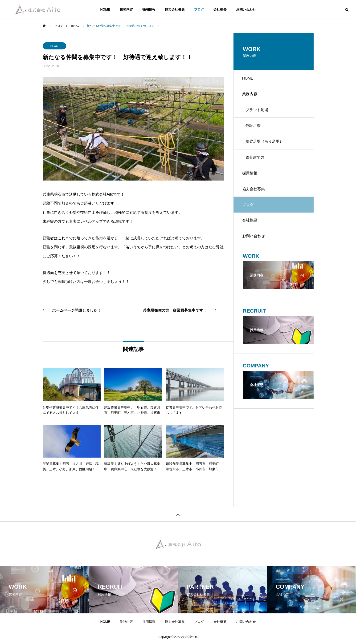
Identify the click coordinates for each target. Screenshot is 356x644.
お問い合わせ (246, 9)
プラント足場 (258, 111)
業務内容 (126, 9)
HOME (105, 9)
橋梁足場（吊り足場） (265, 144)
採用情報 (149, 9)
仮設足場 (254, 128)
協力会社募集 (175, 9)
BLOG (54, 46)
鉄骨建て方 (256, 161)
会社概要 (220, 9)
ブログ (199, 9)
